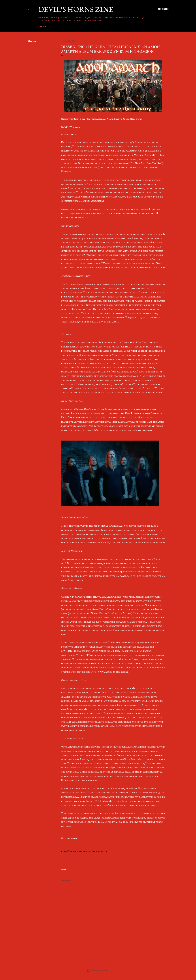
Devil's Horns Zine (76, 10)
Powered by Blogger (98, 970)
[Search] (163, 9)
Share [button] (32, 42)
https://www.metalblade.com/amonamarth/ (84, 851)
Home (43, 26)
